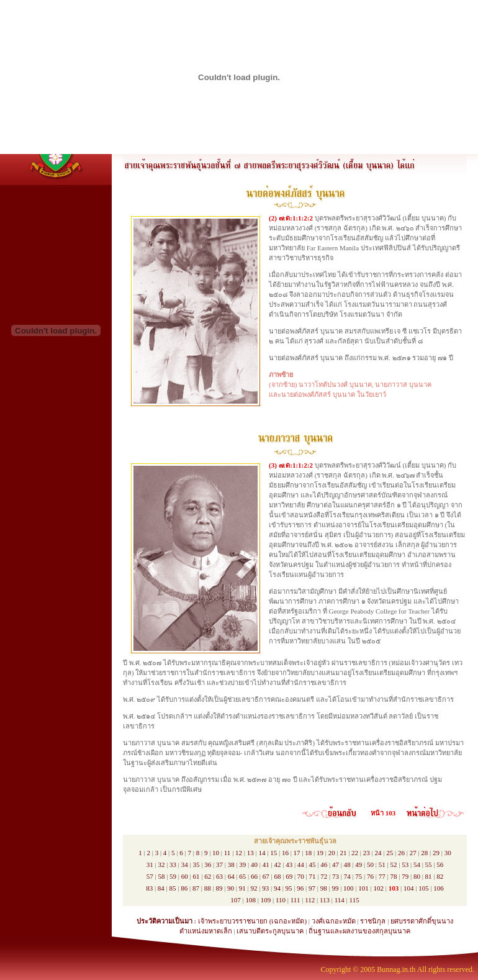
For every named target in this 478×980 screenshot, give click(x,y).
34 (185, 864)
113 (325, 900)
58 (161, 876)
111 (295, 900)
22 (355, 853)
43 (289, 864)
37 (219, 864)
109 (266, 900)
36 (208, 864)
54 (417, 864)
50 (370, 864)
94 (277, 888)
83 (149, 888)
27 (413, 853)
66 (254, 876)
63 (219, 876)
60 (185, 876)
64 (231, 876)
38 (231, 864)
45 (313, 864)
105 (424, 888)
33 (173, 864)
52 (393, 864)
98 (324, 888)
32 (161, 864)
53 (405, 864)
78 (393, 876)
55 (429, 864)
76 (370, 876)
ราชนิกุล (373, 921)
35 (196, 864)
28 (424, 853)
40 (254, 864)
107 (236, 900)
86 (184, 888)
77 (382, 876)
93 (265, 888)
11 (228, 853)
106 (439, 888)
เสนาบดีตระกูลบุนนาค (270, 931)
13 (250, 853)
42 (277, 864)
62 (208, 876)
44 (301, 864)
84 (161, 888)
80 (417, 876)
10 (216, 853)
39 (242, 864)
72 (324, 876)
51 (382, 864)
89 (219, 888)
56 (440, 864)
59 (173, 876)
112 (310, 900)
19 (320, 853)
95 (289, 888)
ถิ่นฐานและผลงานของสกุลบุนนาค (359, 931)
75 (358, 876)
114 (340, 900)
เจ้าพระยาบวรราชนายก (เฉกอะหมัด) (252, 921)
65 (242, 876)
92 (254, 888)
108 (251, 900)
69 (289, 876)
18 (308, 853)
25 (390, 853)
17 (297, 853)
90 (231, 888)
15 (273, 853)
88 (208, 888)
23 (367, 853)
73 (336, 876)
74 (347, 876)
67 (266, 876)
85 (173, 888)
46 (324, 864)
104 (409, 888)
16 (285, 853)
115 (354, 900)
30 (448, 853)
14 (262, 853)
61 (196, 876)
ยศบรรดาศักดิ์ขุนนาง (422, 921)
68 (277, 876)
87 (196, 888)
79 (405, 876)
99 (335, 888)
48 (347, 864)
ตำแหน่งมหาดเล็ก (206, 931)
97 (312, 888)
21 (343, 853)
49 (358, 864)
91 (242, 888)
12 (239, 853)
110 (281, 900)
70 (301, 876)
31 (150, 864)
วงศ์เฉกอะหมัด (334, 921)
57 (150, 876)
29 (436, 853)
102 (379, 888)
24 (378, 853)
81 (429, 876)
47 (336, 864)
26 (401, 853)
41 (266, 864)
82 (440, 876)
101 (363, 888)
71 (313, 876)
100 (349, 888)
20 (332, 853)
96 (300, 888)
